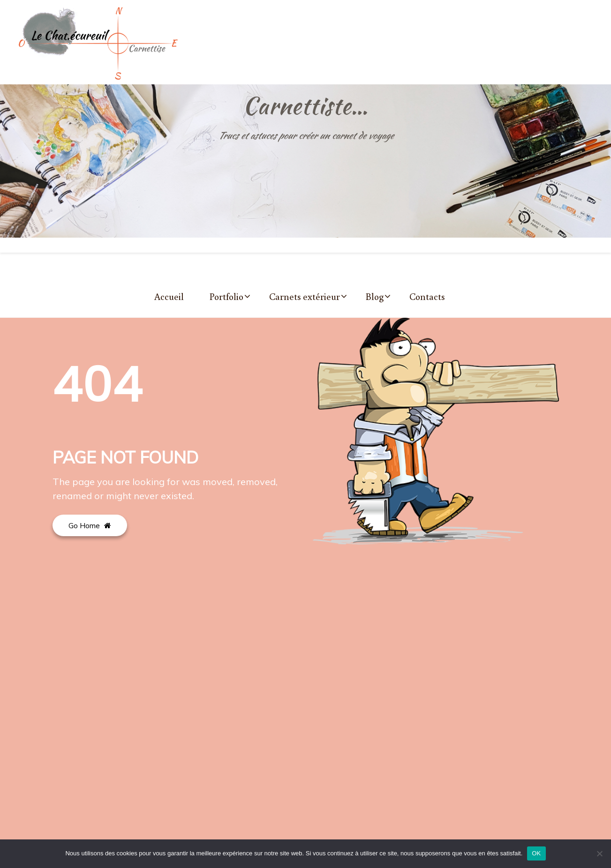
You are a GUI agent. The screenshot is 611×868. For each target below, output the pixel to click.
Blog (375, 296)
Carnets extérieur (305, 296)
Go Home (90, 525)
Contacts (427, 296)
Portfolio (226, 296)
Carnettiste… (305, 105)
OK (536, 853)
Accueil (169, 296)
